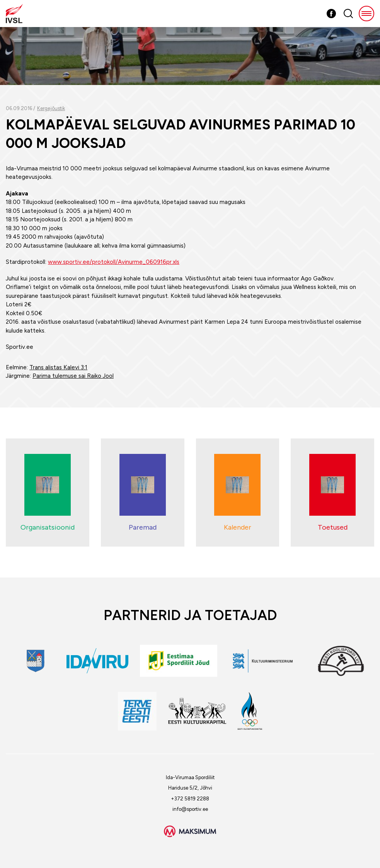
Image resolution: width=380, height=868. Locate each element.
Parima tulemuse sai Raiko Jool (73, 376)
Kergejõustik (51, 108)
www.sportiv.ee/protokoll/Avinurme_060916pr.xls (114, 262)
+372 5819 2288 (190, 799)
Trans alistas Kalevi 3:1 (58, 367)
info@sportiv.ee (190, 809)
